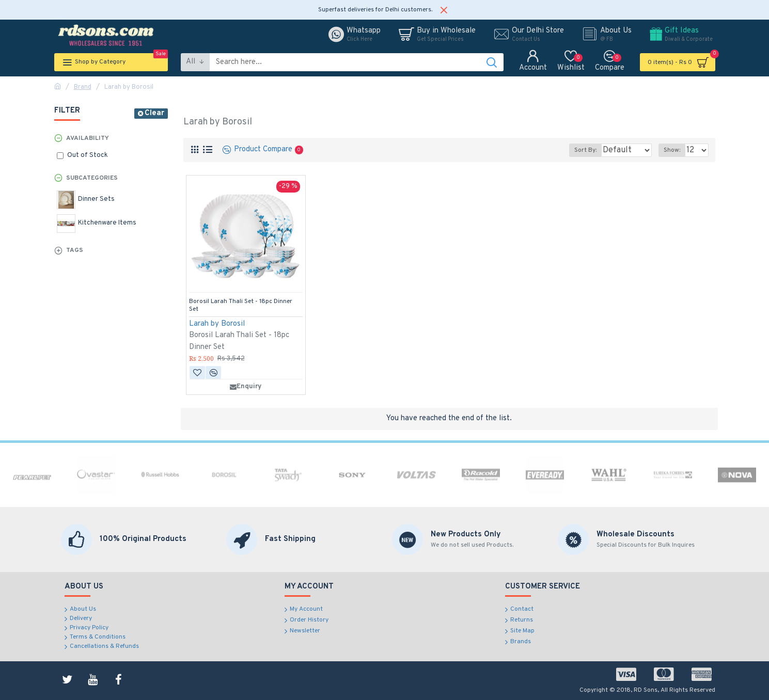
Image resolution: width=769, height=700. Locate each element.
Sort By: (578, 150)
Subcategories (92, 178)
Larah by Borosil (217, 324)
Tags (75, 250)
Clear (154, 113)
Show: (675, 150)
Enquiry (246, 387)
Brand (83, 87)
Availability (88, 138)
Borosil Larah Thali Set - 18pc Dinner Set (241, 306)
